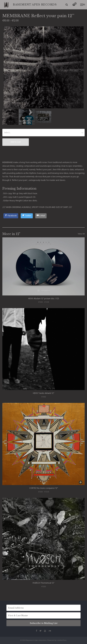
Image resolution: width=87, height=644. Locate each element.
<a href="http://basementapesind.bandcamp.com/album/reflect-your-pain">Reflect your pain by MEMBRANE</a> (43, 153)
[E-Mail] (41, 216)
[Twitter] (27, 216)
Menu (83, 5)
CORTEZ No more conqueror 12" (44, 488)
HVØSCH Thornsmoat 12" (43, 583)
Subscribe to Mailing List (44, 623)
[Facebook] (11, 216)
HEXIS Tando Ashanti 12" (44, 393)
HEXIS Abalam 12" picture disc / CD (44, 299)
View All (81, 234)
